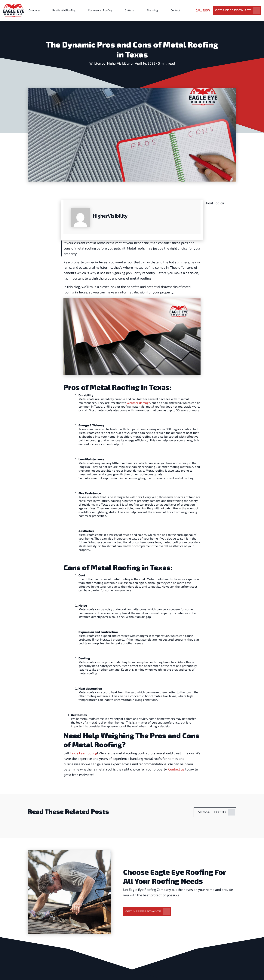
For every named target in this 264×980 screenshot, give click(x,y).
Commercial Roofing (100, 10)
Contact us (176, 769)
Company (34, 10)
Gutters (129, 10)
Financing (152, 10)
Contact (175, 10)
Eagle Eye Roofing (83, 753)
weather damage (139, 403)
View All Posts (212, 812)
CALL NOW (203, 10)
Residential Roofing (64, 10)
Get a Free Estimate (233, 10)
